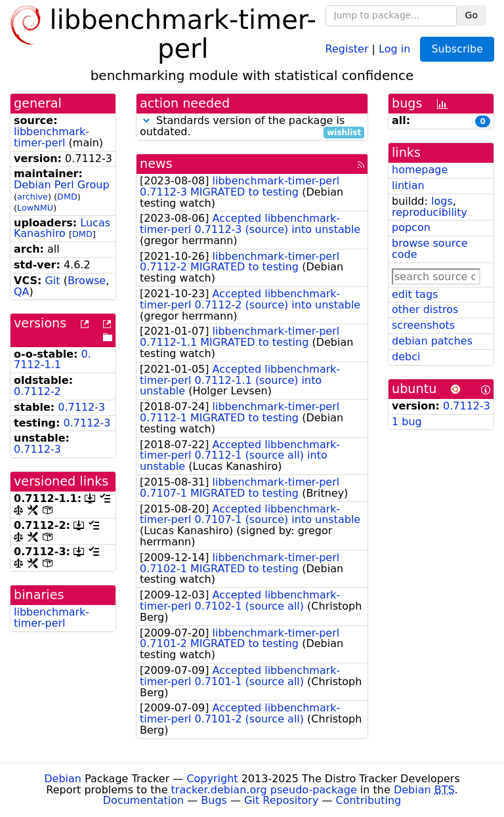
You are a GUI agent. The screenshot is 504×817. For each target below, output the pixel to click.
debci (406, 357)
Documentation (143, 800)
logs (442, 201)
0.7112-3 (81, 407)
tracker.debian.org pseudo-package (264, 790)
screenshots (423, 325)
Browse (87, 281)
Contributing (369, 800)
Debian (63, 779)
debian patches (432, 341)
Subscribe (457, 49)
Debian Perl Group (62, 185)
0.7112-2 (37, 391)
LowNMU (35, 208)
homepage (420, 170)
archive (32, 197)
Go (472, 15)
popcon (411, 227)
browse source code (430, 249)
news (156, 164)
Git (52, 281)
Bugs (214, 800)
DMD (67, 197)
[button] (146, 120)
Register (347, 48)
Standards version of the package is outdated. (252, 127)
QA (22, 292)
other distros (425, 309)
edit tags (415, 294)
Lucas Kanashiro (62, 228)
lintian (408, 185)
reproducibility (430, 212)
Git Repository (281, 800)
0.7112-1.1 (52, 360)
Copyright (212, 779)
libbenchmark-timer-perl (52, 137)
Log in (394, 48)
